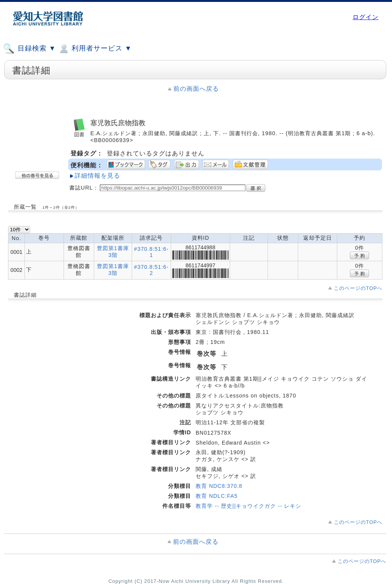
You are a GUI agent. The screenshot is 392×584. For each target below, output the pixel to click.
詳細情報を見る (97, 176)
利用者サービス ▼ (95, 49)
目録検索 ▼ (29, 49)
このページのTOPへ (358, 288)
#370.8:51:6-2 (151, 270)
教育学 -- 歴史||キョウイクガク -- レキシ (248, 506)
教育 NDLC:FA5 (217, 496)
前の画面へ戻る (196, 89)
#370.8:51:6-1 (151, 252)
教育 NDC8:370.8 (219, 486)
